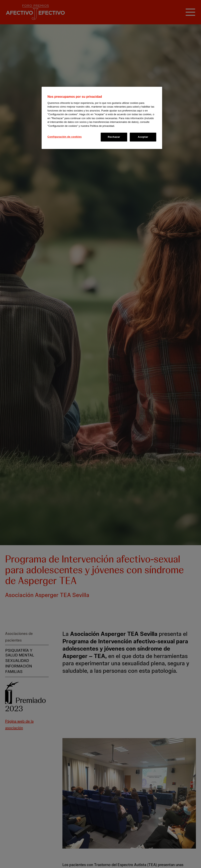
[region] (102, 118)
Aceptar (143, 137)
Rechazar (114, 137)
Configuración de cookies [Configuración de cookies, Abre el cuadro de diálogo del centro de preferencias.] (65, 137)
